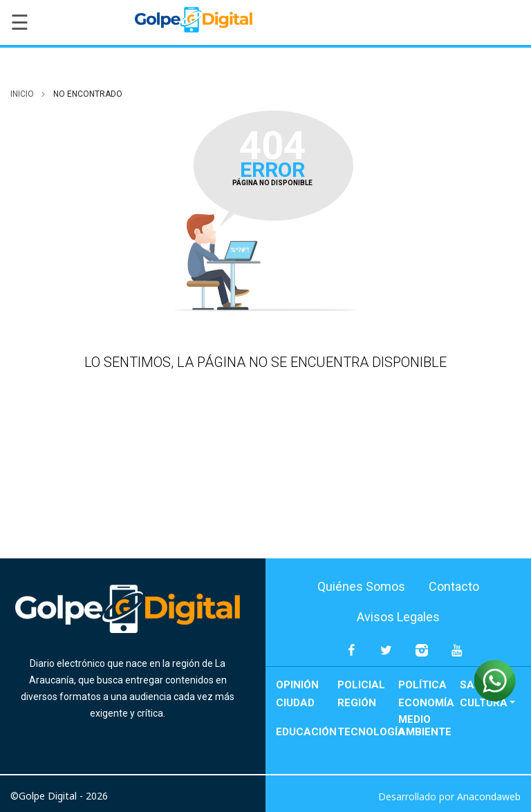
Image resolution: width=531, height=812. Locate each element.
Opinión (297, 685)
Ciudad (295, 703)
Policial (361, 685)
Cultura (484, 703)
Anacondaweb (489, 796)
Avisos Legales (398, 617)
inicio (22, 94)
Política (422, 685)
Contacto (454, 586)
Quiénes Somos (361, 586)
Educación (306, 732)
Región (357, 703)
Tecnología (368, 732)
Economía (426, 703)
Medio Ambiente (425, 726)
